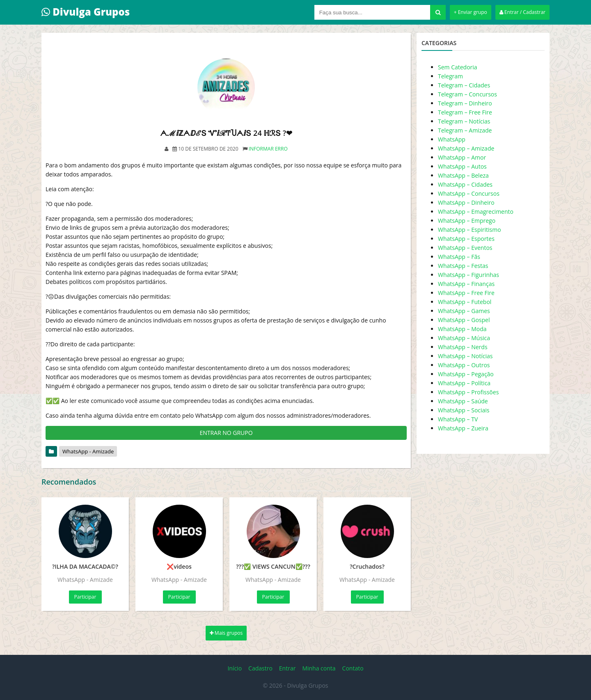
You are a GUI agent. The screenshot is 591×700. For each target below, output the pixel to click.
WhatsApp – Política (464, 383)
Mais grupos (226, 633)
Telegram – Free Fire (465, 112)
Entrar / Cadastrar (522, 12)
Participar (85, 597)
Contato (353, 668)
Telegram (450, 76)
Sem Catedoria (458, 67)
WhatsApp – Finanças (466, 284)
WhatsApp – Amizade (466, 148)
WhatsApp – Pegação (466, 374)
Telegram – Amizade (465, 130)
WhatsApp (452, 139)
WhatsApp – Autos (462, 166)
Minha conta (319, 668)
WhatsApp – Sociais (464, 410)
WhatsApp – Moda (462, 329)
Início (235, 668)
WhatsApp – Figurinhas (468, 275)
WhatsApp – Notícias (465, 356)
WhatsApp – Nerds (463, 347)
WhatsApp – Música (464, 338)
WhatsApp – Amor (462, 157)
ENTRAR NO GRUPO (226, 433)
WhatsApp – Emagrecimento (476, 212)
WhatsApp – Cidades (465, 184)
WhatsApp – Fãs (459, 257)
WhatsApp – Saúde (463, 401)
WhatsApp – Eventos (465, 248)
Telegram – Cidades (464, 85)
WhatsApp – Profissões (468, 392)
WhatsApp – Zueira (463, 428)
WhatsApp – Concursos (469, 193)
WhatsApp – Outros (464, 365)
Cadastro (260, 668)
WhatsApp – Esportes (466, 239)
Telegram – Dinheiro (465, 103)
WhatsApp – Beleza (463, 175)
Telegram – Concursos (467, 94)
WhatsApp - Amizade (88, 451)
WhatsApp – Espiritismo (470, 230)
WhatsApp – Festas (463, 266)
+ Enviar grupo (471, 12)
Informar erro (268, 149)
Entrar (287, 668)
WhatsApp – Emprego (467, 221)
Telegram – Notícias (464, 121)
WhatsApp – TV (458, 419)
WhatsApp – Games (464, 311)
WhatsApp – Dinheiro (466, 202)
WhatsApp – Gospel (464, 320)
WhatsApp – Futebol (465, 302)
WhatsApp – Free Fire (466, 293)
